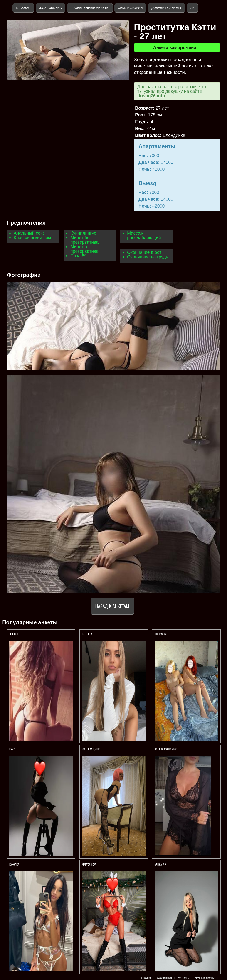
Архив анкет (165, 978)
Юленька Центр (91, 749)
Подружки (161, 634)
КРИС (12, 749)
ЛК (192, 8)
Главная (23, 8)
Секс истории (130, 8)
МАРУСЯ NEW (89, 864)
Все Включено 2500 (166, 749)
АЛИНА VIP (160, 864)
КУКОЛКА (14, 864)
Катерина (88, 634)
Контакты (184, 978)
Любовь (14, 634)
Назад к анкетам (112, 606)
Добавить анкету (166, 8)
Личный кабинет (205, 978)
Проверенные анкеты (90, 8)
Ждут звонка (50, 8)
